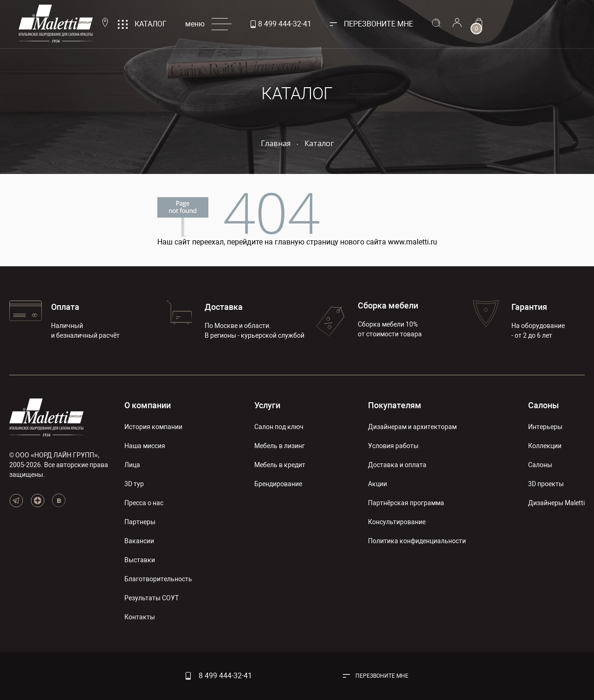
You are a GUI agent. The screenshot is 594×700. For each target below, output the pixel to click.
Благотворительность (158, 579)
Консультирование (397, 522)
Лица (132, 465)
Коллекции (545, 446)
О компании (148, 405)
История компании (153, 427)
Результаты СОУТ (152, 598)
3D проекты (546, 484)
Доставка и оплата (397, 465)
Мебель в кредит (280, 465)
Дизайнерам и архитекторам (412, 427)
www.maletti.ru (413, 242)
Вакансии (139, 541)
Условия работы (393, 446)
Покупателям (395, 405)
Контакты (140, 617)
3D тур (134, 484)
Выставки (140, 560)
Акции (378, 484)
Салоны (543, 405)
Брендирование (278, 484)
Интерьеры (545, 427)
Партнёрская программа (406, 503)
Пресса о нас (144, 503)
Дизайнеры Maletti (556, 503)
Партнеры (140, 522)
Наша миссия (145, 446)
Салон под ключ (279, 427)
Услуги (267, 405)
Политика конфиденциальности (417, 541)
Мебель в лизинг (280, 446)
